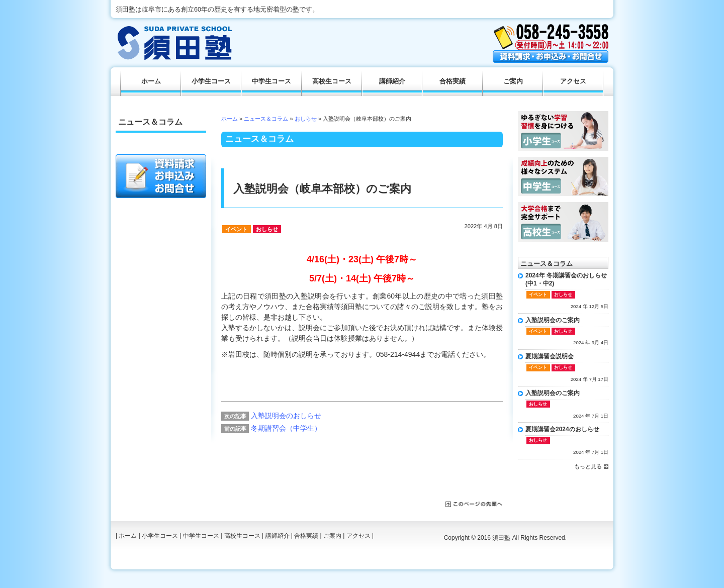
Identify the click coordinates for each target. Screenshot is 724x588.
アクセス (573, 81)
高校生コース (332, 81)
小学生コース (211, 81)
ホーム (230, 119)
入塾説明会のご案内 (553, 320)
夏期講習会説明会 (550, 356)
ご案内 (513, 81)
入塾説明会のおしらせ (286, 416)
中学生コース (271, 81)
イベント (236, 229)
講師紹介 (392, 81)
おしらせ (306, 119)
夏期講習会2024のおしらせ (562, 429)
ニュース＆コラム (266, 119)
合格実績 (452, 81)
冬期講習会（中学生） (286, 428)
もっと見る (588, 466)
